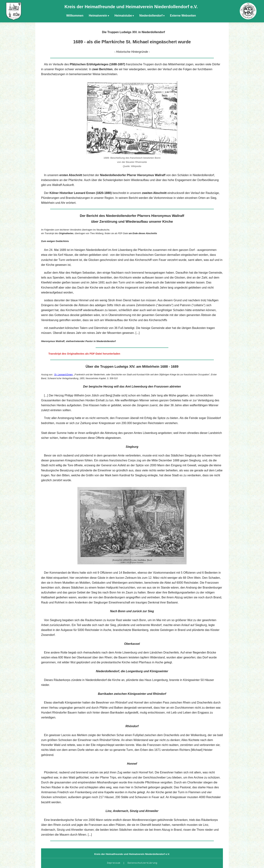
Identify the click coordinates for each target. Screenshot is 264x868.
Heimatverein (98, 16)
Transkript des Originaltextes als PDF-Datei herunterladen (84, 354)
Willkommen (75, 16)
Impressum (113, 863)
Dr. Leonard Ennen (64, 375)
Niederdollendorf (151, 16)
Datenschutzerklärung (142, 863)
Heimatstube (123, 16)
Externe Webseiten (183, 16)
